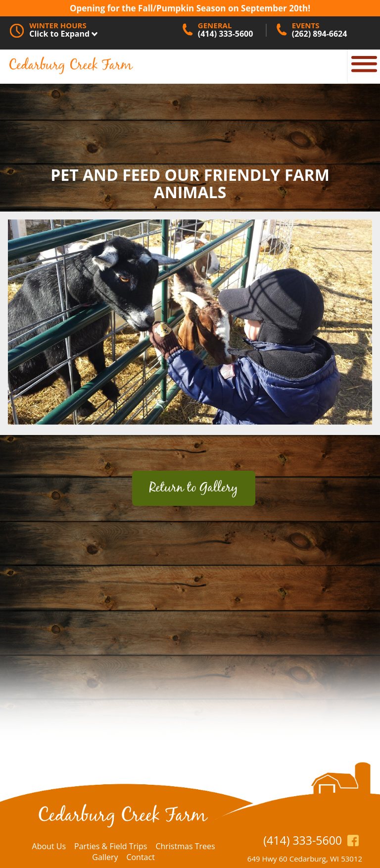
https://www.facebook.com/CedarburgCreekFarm (353, 840)
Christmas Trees (185, 846)
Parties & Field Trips (111, 846)
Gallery (105, 857)
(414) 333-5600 (303, 840)
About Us (49, 846)
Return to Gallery (194, 488)
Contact (140, 857)
